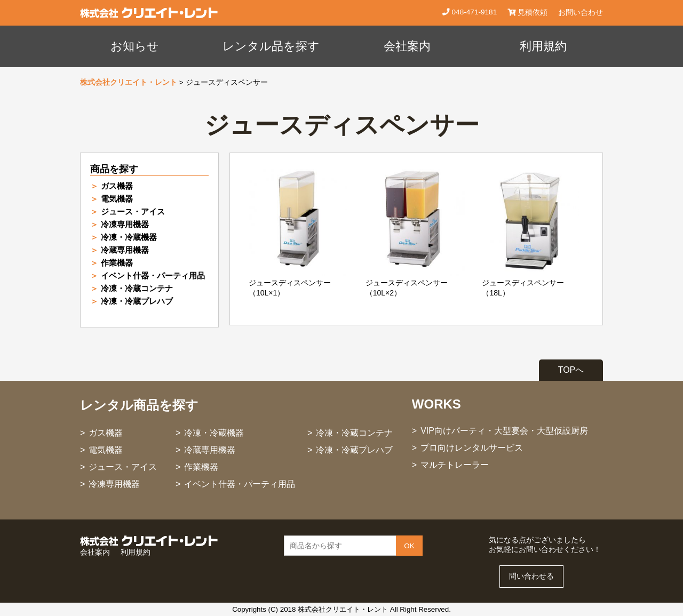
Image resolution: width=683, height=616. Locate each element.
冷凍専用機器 (125, 224)
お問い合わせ (581, 13)
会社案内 (407, 46)
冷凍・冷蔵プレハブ (137, 301)
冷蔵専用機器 (125, 250)
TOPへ (571, 370)
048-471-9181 (473, 12)
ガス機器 (117, 186)
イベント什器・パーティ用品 (153, 275)
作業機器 (117, 263)
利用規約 (543, 46)
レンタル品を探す (271, 46)
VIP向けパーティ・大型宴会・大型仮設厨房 (504, 431)
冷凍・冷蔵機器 (129, 237)
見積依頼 (527, 13)
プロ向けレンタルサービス (472, 448)
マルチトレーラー (455, 465)
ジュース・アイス (133, 211)
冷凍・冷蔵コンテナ (137, 288)
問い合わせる (531, 576)
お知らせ (135, 46)
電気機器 (117, 199)
